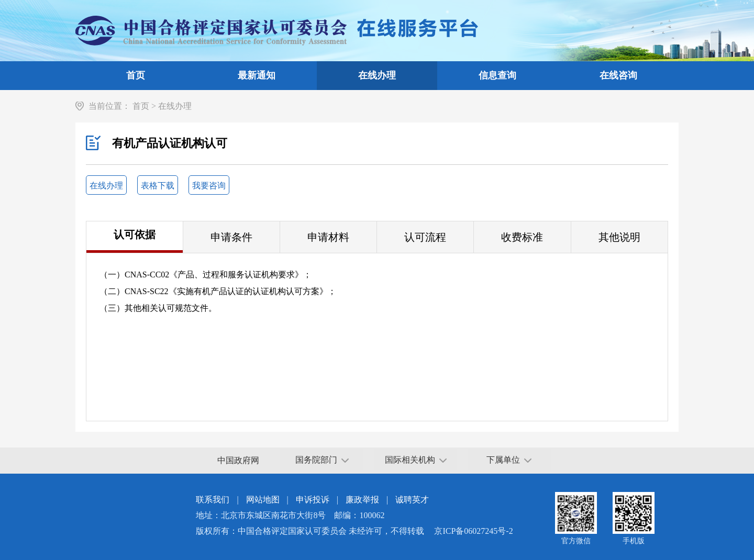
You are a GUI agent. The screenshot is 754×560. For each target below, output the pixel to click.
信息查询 (497, 75)
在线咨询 (618, 75)
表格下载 (158, 186)
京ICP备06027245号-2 (473, 531)
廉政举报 (362, 500)
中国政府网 (238, 460)
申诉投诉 (313, 500)
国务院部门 (322, 460)
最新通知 (257, 75)
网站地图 (263, 500)
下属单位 (509, 460)
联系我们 (213, 500)
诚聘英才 (412, 500)
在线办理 (377, 75)
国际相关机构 (416, 460)
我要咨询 (209, 186)
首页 (136, 75)
